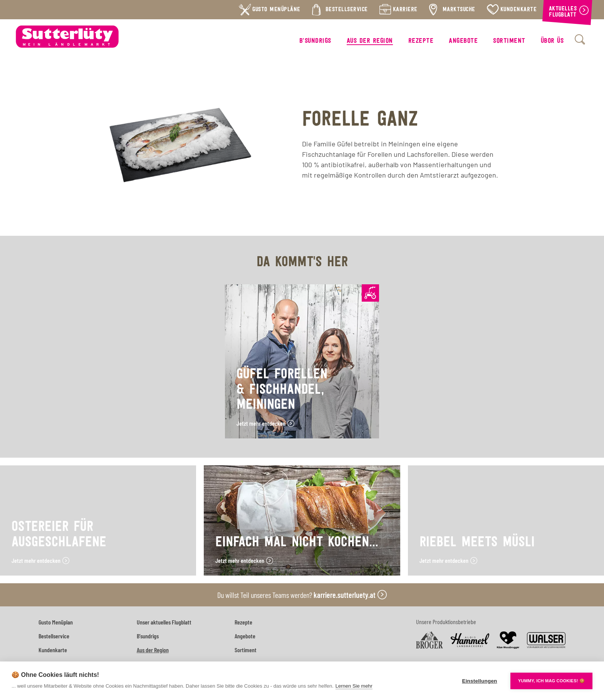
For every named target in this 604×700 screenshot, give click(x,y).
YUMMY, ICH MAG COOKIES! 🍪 (551, 681)
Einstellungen (479, 681)
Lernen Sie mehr (354, 686)
